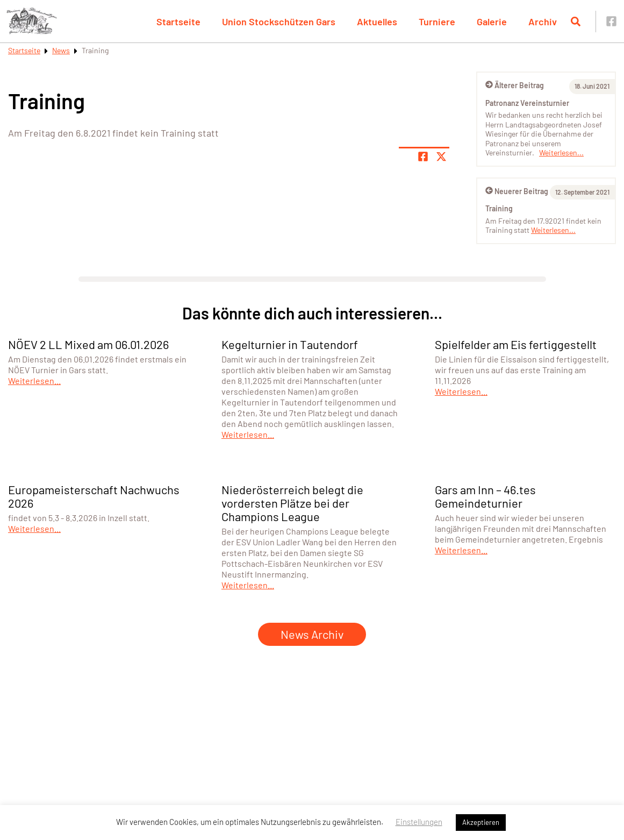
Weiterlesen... (561, 152)
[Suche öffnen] (576, 22)
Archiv (543, 22)
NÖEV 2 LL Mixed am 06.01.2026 (88, 344)
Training (499, 208)
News (61, 50)
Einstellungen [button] (419, 822)
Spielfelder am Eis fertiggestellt (516, 344)
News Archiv (312, 634)
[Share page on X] (441, 156)
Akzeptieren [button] (481, 822)
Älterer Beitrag (515, 85)
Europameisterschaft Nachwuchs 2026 (94, 496)
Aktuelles (377, 22)
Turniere (437, 22)
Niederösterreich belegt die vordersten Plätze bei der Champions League (292, 503)
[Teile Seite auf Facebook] (423, 156)
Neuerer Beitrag (517, 191)
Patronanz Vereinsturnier (527, 103)
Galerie (492, 22)
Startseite (178, 22)
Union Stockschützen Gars (279, 22)
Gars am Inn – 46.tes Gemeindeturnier (485, 496)
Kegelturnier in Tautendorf (290, 344)
